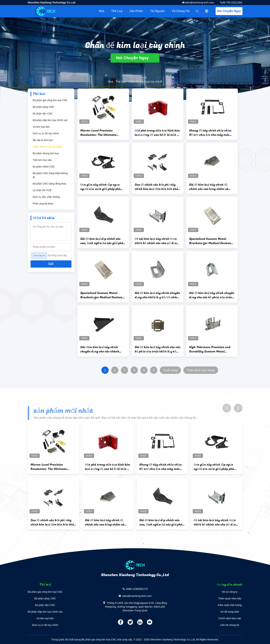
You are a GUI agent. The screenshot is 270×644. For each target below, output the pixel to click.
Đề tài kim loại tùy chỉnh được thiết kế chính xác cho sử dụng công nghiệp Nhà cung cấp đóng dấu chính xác (157, 241)
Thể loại (117, 11)
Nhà (101, 11)
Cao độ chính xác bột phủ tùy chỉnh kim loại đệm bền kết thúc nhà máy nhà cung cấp (157, 187)
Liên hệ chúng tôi (230, 625)
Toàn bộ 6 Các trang (201, 370)
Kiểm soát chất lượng (230, 605)
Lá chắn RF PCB (42, 190)
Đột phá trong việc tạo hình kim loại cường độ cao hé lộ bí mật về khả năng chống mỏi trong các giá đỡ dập (157, 133)
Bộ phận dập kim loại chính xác (50, 120)
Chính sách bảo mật (230, 618)
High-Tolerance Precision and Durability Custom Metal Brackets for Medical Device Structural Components (210, 349)
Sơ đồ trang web (230, 612)
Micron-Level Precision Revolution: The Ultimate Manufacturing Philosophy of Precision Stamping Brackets (101, 133)
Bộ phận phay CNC (44, 107)
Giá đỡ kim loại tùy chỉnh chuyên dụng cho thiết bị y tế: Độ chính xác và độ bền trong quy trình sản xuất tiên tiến (157, 295)
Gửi (51, 264)
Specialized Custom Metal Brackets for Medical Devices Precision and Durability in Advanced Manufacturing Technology (101, 295)
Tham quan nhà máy (230, 598)
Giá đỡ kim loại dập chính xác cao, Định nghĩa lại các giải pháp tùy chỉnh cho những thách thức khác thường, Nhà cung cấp (103, 241)
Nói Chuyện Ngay (229, 11)
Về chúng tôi (181, 11)
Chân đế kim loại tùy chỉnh (48, 147)
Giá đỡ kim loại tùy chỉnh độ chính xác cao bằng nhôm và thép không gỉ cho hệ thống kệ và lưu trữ (210, 187)
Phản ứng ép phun (43, 204)
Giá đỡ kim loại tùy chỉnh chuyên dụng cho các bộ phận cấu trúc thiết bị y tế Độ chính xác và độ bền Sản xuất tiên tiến (212, 295)
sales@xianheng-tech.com (199, 3)
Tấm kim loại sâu (42, 160)
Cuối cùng (170, 370)
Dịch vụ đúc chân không (46, 197)
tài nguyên (157, 11)
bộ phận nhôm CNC (44, 167)
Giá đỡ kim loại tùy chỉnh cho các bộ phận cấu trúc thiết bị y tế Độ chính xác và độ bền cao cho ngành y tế (158, 349)
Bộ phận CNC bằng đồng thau (50, 184)
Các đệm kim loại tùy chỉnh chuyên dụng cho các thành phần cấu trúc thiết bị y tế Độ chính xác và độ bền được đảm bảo (101, 349)
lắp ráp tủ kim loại (43, 140)
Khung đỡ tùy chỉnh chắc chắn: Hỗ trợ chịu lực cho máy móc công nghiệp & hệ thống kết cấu (211, 133)
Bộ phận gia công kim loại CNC (50, 100)
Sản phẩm (136, 11)
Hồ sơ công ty (230, 592)
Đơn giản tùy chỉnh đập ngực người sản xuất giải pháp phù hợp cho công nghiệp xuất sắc (101, 187)
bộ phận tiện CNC (43, 114)
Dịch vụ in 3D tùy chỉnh (46, 133)
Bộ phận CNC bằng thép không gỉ (50, 175)
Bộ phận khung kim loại (46, 153)
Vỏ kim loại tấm (41, 127)
